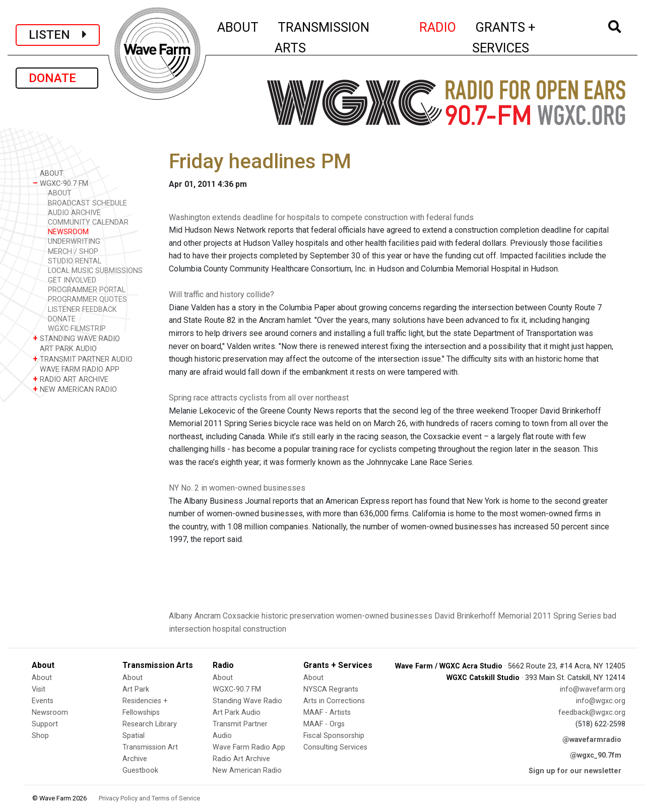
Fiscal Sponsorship (334, 736)
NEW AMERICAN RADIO (75, 389)
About (42, 678)
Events (43, 701)
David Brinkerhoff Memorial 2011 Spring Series (518, 616)
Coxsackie (241, 616)
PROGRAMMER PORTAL (87, 290)
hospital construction (249, 629)
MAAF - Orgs (324, 724)
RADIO (438, 26)
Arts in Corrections (334, 701)
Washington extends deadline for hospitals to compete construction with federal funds (321, 217)
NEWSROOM (68, 232)
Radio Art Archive (241, 759)
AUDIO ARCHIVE (74, 213)
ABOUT (238, 26)
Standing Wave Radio (247, 701)
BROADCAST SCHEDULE (87, 203)
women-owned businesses (384, 616)
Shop (40, 736)
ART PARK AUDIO (65, 348)
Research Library (150, 724)
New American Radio (247, 770)
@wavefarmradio (592, 740)
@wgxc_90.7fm (596, 755)
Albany (181, 616)
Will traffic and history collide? (221, 294)
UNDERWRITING (74, 242)
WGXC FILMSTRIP (77, 329)
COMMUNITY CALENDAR (88, 222)
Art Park (136, 689)
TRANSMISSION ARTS (322, 38)
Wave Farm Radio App (249, 747)
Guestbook (140, 770)
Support (45, 724)
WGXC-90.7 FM (60, 183)
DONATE (57, 78)
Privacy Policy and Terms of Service (149, 798)
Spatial (134, 736)
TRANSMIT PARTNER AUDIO (83, 359)
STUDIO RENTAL (75, 261)
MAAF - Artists (327, 713)
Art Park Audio (237, 713)
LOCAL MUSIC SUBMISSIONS (95, 271)
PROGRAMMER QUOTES (87, 299)
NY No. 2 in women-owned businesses (237, 488)
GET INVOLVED (72, 280)
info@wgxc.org (601, 701)
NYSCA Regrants (331, 689)
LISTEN (58, 35)
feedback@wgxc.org (592, 713)
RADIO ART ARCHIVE (71, 379)
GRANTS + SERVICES (526, 38)
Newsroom (50, 713)
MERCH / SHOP (73, 252)
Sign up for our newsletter (575, 771)
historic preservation (298, 616)
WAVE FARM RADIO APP (76, 369)
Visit (39, 689)
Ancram (208, 616)
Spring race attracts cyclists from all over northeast (259, 398)
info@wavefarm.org (593, 689)
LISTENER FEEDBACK (82, 310)
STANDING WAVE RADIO (76, 338)
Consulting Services (335, 747)
